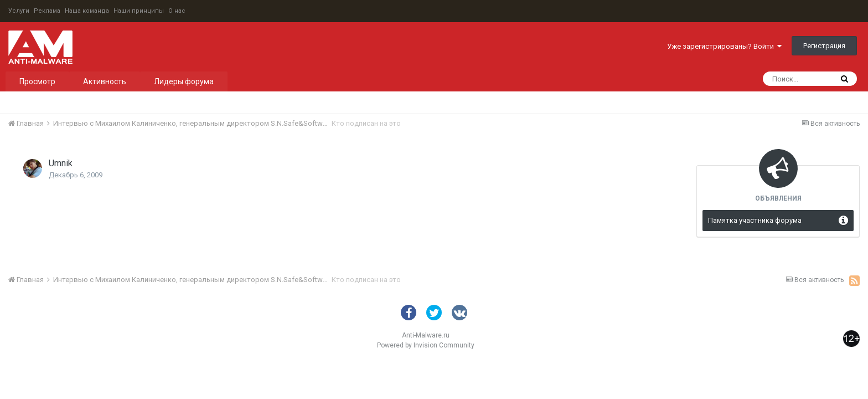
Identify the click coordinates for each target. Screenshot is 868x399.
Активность (105, 81)
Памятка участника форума (755, 220)
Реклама (47, 11)
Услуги (19, 11)
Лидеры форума (184, 81)
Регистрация (824, 46)
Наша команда (87, 11)
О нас (177, 11)
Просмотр (37, 81)
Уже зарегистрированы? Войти (724, 46)
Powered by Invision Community (426, 345)
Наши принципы (139, 11)
